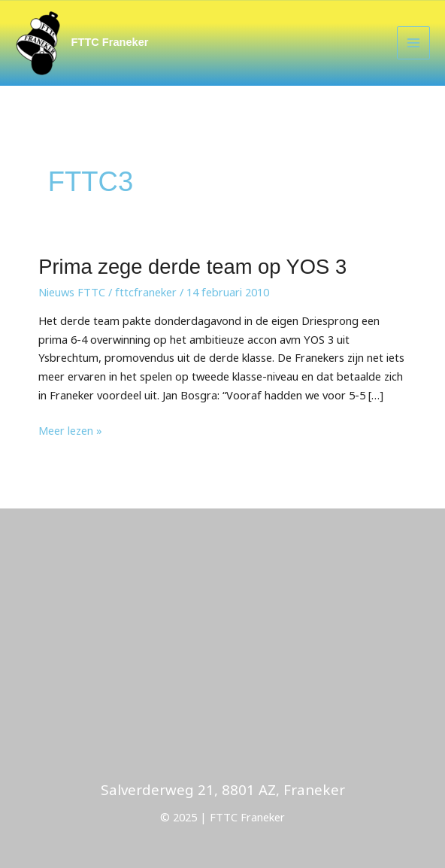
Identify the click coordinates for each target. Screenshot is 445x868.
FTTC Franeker (110, 42)
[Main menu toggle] (413, 43)
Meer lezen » (70, 429)
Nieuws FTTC (72, 292)
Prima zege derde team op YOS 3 (192, 267)
